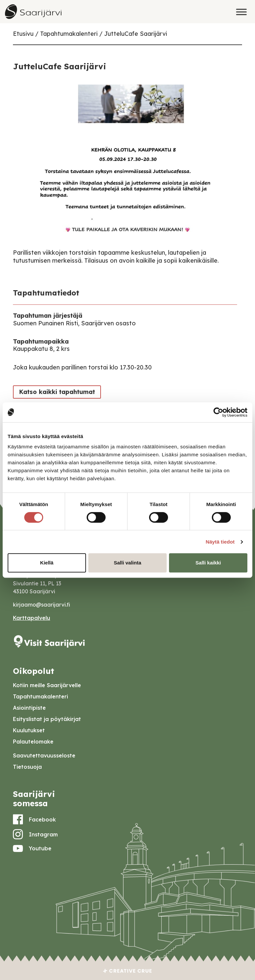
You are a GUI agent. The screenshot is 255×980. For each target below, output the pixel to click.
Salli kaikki (208, 563)
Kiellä (47, 563)
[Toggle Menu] (241, 12)
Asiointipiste (29, 708)
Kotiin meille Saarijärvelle (47, 685)
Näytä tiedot (220, 542)
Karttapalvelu (32, 618)
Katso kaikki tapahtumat (57, 392)
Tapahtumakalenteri (69, 34)
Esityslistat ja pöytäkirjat (47, 719)
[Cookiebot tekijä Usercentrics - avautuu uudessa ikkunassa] (218, 412)
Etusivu (23, 34)
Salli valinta (128, 563)
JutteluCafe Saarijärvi (136, 34)
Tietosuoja (27, 767)
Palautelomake (33, 742)
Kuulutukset (29, 730)
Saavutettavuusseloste (44, 755)
